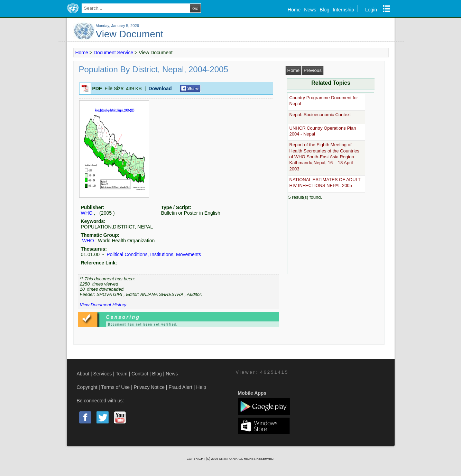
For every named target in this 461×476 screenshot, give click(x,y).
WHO (87, 213)
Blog (324, 10)
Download (160, 88)
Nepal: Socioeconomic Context (320, 115)
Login (371, 10)
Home (294, 10)
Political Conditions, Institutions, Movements (153, 254)
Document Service (113, 53)
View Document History (103, 305)
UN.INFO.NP (228, 459)
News (310, 10)
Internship (343, 10)
